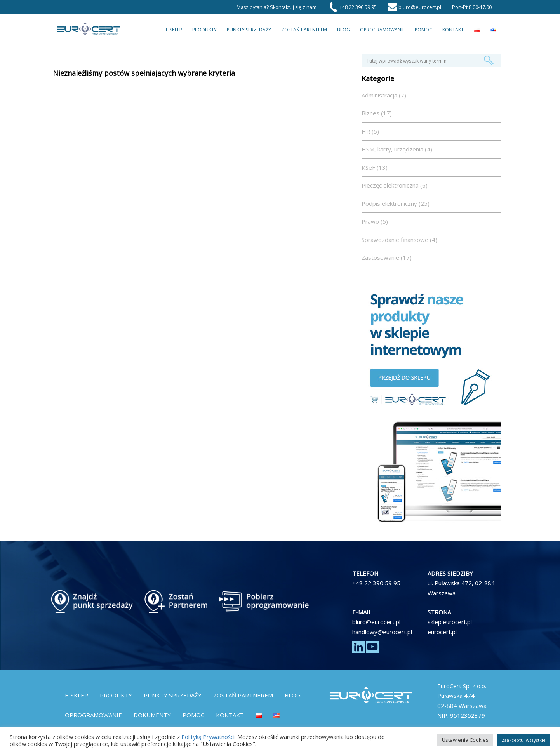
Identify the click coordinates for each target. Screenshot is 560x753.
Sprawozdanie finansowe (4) (399, 240)
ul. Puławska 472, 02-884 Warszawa (461, 588)
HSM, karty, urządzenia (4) (397, 149)
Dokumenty (152, 715)
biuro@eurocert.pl (376, 622)
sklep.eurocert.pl (450, 622)
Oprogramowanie (382, 30)
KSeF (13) (375, 167)
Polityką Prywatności (208, 737)
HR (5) (370, 131)
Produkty (204, 30)
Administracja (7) (384, 95)
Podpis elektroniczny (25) (396, 203)
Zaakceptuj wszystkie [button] (524, 740)
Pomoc (423, 30)
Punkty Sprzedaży (249, 30)
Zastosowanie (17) (387, 257)
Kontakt (453, 30)
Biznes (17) (377, 113)
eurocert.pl (442, 632)
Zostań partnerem (304, 30)
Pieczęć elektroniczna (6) (395, 185)
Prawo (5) (375, 221)
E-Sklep (174, 30)
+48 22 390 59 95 (376, 583)
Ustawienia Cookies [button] (465, 740)
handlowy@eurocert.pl (382, 632)
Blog (343, 30)
